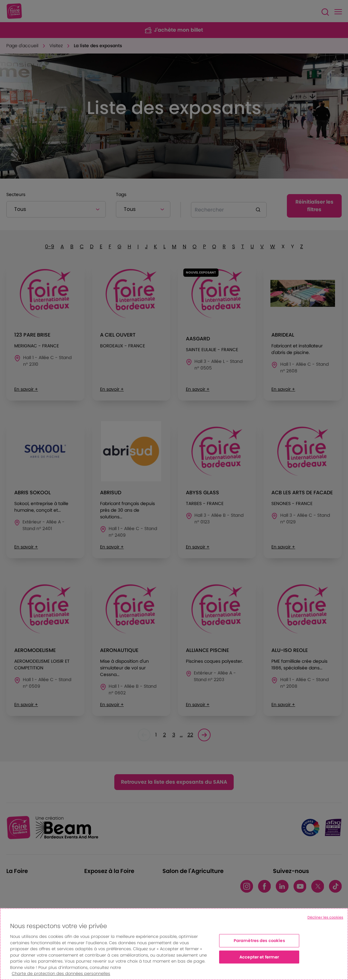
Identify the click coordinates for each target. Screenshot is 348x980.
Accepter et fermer (259, 957)
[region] (174, 944)
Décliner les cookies (325, 917)
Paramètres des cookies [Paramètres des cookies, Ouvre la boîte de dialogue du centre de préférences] (259, 941)
